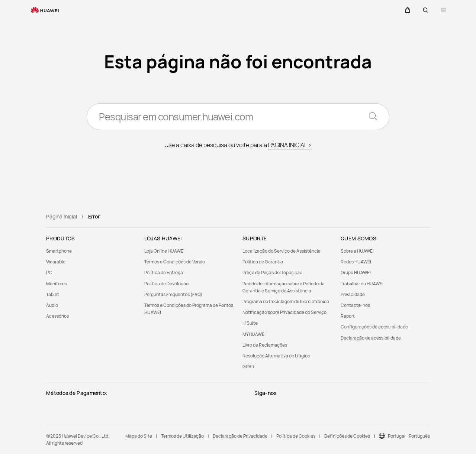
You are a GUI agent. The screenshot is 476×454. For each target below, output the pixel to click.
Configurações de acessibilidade (374, 327)
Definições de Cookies (347, 436)
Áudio (52, 305)
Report (348, 316)
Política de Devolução (166, 284)
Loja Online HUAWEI (164, 251)
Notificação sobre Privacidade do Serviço (284, 312)
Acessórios (57, 316)
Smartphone (59, 251)
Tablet (53, 294)
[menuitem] (91, 251)
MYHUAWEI (254, 334)
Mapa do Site (139, 436)
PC (49, 273)
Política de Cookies (296, 436)
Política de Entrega (164, 273)
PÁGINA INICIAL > (290, 145)
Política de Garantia (263, 262)
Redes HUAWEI (356, 262)
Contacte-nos (355, 305)
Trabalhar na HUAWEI (362, 284)
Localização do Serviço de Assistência (282, 251)
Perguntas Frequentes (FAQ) (173, 294)
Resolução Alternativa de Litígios (276, 356)
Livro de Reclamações (265, 345)
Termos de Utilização (182, 436)
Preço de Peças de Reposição (272, 273)
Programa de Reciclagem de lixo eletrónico (286, 301)
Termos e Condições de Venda (175, 262)
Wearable (56, 262)
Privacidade (353, 294)
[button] (408, 10)
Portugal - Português (409, 436)
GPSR (248, 367)
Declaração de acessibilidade (371, 338)
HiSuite (250, 323)
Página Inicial (62, 216)
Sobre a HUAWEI (357, 251)
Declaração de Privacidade (240, 436)
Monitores (57, 284)
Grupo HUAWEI (356, 273)
